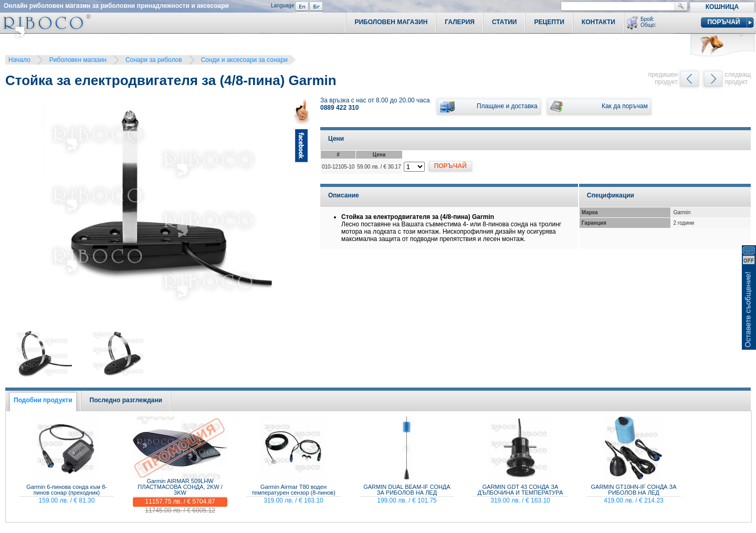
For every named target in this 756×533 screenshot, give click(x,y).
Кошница (722, 7)
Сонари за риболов (154, 60)
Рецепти (549, 22)
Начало (19, 60)
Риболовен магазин (78, 60)
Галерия (460, 22)
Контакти (598, 22)
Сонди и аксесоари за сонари (244, 60)
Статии (505, 22)
